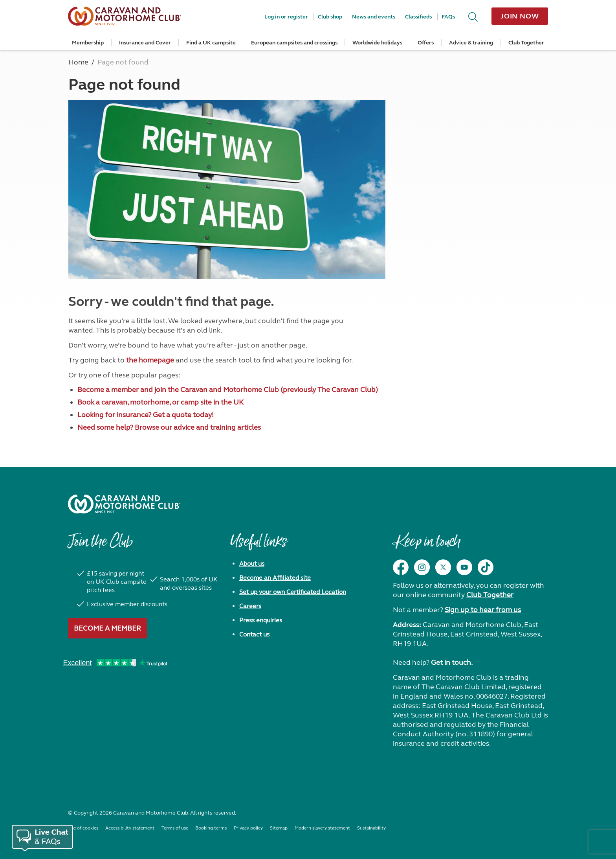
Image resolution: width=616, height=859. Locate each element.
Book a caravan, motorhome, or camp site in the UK (160, 402)
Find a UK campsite (211, 43)
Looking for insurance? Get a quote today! (146, 415)
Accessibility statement (130, 828)
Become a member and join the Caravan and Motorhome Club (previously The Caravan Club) (228, 390)
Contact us (254, 634)
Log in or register (286, 17)
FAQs (448, 17)
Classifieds (418, 17)
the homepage (150, 360)
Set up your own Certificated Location (293, 592)
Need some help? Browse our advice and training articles (169, 427)
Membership (88, 43)
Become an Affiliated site (275, 578)
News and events (374, 17)
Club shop (330, 17)
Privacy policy (248, 828)
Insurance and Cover (145, 43)
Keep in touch (426, 545)
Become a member (107, 628)
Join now (520, 16)
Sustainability (371, 828)
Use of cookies (83, 828)
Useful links (258, 545)
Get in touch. (452, 662)
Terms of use (175, 828)
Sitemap (279, 828)
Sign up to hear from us (483, 610)
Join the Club (100, 545)
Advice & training (471, 43)
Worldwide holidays (377, 43)
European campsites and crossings (294, 43)
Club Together (526, 43)
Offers (426, 43)
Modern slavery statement (322, 828)
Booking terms (211, 828)
